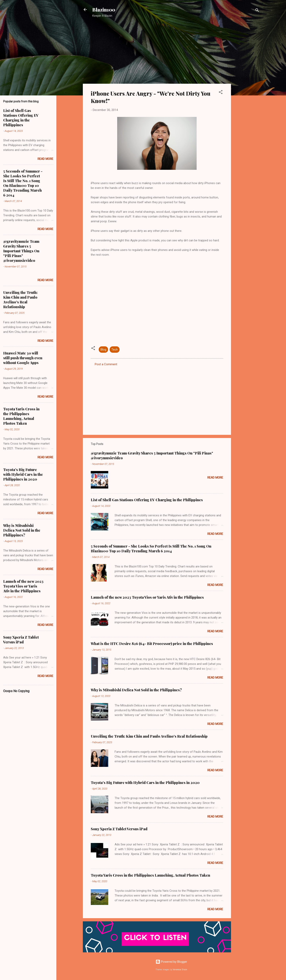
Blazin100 (104, 10)
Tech (115, 350)
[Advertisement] (247, 84)
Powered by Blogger (171, 962)
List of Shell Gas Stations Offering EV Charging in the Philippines (147, 500)
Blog (103, 350)
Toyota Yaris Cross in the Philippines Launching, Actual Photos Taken (150, 875)
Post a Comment (106, 364)
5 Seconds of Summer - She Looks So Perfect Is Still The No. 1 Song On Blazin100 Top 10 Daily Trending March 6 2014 (151, 549)
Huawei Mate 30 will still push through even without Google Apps (23, 358)
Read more (215, 478)
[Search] (257, 11)
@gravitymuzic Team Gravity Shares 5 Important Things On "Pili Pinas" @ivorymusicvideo (21, 251)
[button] (221, 93)
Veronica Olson (180, 970)
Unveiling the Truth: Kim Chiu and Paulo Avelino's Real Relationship (149, 736)
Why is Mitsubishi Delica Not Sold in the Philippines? (136, 690)
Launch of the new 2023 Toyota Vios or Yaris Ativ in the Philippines (147, 597)
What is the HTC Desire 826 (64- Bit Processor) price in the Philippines (152, 644)
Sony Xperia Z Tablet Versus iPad (119, 829)
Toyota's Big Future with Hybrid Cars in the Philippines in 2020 (145, 783)
